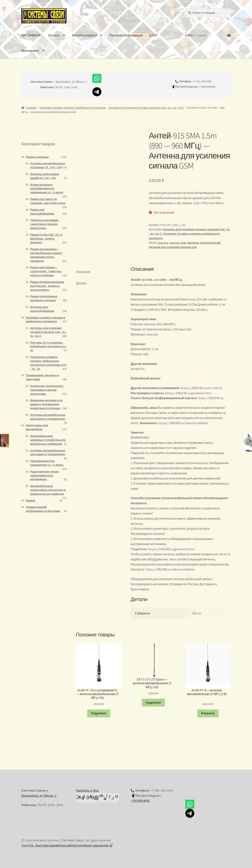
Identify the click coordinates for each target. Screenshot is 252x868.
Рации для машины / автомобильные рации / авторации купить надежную (46, 255)
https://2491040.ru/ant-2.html (201, 388)
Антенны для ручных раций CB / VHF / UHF (45, 176)
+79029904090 (207, 87)
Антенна (193, 243)
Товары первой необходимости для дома (43, 509)
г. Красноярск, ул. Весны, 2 (70, 82)
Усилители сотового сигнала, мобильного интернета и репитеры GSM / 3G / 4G (48, 363)
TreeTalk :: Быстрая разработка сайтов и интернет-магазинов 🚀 (67, 845)
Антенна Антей (210, 243)
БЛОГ (154, 35)
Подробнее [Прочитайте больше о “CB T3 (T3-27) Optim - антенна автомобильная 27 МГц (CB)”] (153, 703)
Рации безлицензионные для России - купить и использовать (47, 286)
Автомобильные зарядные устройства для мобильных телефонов (48, 440)
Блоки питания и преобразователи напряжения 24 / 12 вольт (47, 189)
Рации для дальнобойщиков (42, 212)
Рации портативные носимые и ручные (44, 298)
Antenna (163, 243)
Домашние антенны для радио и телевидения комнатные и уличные (46, 404)
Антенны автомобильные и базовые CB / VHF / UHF (48, 165)
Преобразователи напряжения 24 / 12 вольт (47, 463)
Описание (83, 272)
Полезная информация (126, 35)
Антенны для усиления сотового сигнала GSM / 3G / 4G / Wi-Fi (146, 108)
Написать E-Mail (88, 790)
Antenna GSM (178, 243)
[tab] (99, 272)
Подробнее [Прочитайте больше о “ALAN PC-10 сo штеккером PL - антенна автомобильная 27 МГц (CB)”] (99, 713)
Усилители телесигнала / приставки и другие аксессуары (47, 390)
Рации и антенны (37, 157)
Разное (31, 501)
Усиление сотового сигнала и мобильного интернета (72, 108)
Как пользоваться (84, 35)
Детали (81, 283)
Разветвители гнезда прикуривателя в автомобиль (44, 476)
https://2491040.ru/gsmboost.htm (188, 393)
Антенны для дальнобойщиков (42, 309)
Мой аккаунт (30, 51)
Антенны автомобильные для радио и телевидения (48, 417)
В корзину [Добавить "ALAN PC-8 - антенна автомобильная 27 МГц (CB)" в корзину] (208, 713)
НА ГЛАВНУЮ (31, 35)
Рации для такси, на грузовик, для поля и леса (48, 201)
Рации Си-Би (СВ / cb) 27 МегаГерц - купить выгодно (46, 239)
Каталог (54, 35)
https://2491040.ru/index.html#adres (183, 423)
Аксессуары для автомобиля (37, 427)
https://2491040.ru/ (211, 398)
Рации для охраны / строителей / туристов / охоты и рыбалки (46, 271)
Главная (31, 108)
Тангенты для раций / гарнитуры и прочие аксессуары (45, 224)
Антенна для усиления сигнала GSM (173, 247)
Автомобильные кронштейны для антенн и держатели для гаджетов (48, 490)
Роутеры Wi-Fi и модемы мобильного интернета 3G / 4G (48, 347)
